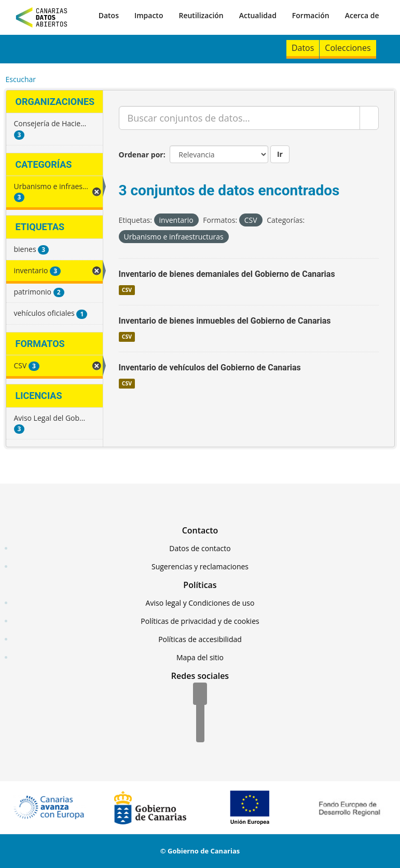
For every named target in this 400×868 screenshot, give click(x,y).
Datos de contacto (200, 548)
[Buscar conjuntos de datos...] (239, 118)
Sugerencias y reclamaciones (200, 566)
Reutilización (201, 15)
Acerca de (362, 15)
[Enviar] (369, 118)
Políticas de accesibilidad (200, 639)
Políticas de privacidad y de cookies (200, 621)
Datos (109, 15)
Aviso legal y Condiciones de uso (200, 603)
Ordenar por (141, 155)
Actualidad (258, 15)
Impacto (149, 15)
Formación (311, 15)
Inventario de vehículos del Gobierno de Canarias (210, 368)
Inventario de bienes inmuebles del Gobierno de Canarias (225, 321)
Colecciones (348, 48)
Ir (280, 154)
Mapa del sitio (200, 657)
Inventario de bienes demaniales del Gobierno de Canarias (227, 274)
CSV (127, 290)
